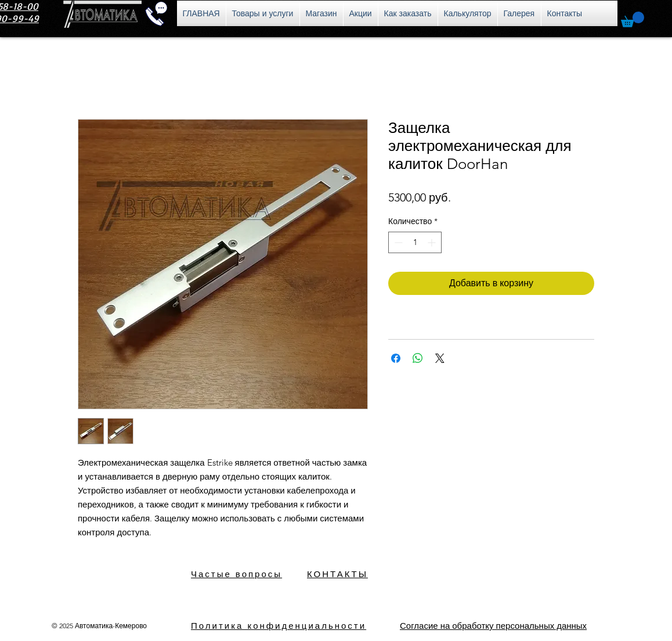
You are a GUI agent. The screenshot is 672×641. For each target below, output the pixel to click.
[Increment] (433, 242)
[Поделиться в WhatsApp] (418, 358)
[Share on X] (440, 358)
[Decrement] (397, 242)
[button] (633, 19)
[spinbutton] (415, 242)
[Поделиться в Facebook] (396, 358)
